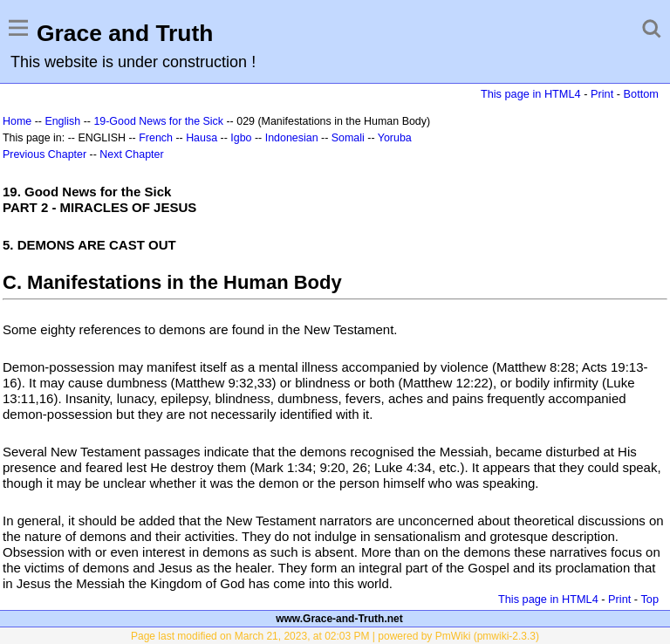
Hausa (202, 138)
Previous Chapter (44, 154)
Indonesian (292, 138)
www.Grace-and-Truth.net (339, 619)
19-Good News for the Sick (158, 121)
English (62, 121)
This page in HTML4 (531, 94)
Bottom (641, 94)
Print (602, 94)
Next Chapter (131, 154)
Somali (348, 138)
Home (17, 121)
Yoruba (395, 138)
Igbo (241, 138)
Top (649, 599)
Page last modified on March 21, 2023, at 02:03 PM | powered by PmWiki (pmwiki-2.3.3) (335, 636)
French (156, 138)
